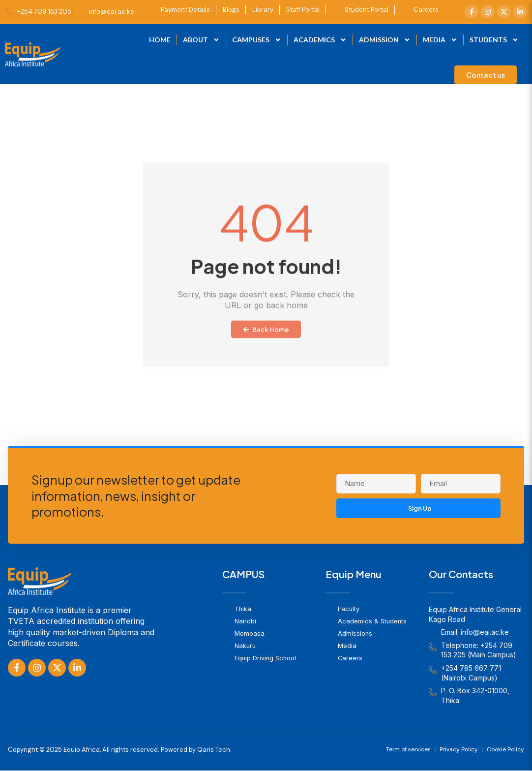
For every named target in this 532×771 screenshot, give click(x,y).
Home (160, 40)
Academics (320, 40)
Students (494, 40)
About (201, 40)
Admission (385, 40)
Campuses (257, 40)
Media (440, 40)
